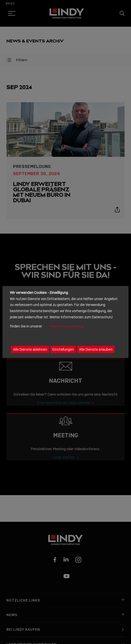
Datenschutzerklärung (67, 326)
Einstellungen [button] (63, 349)
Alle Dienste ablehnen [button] (30, 349)
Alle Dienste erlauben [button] (96, 349)
